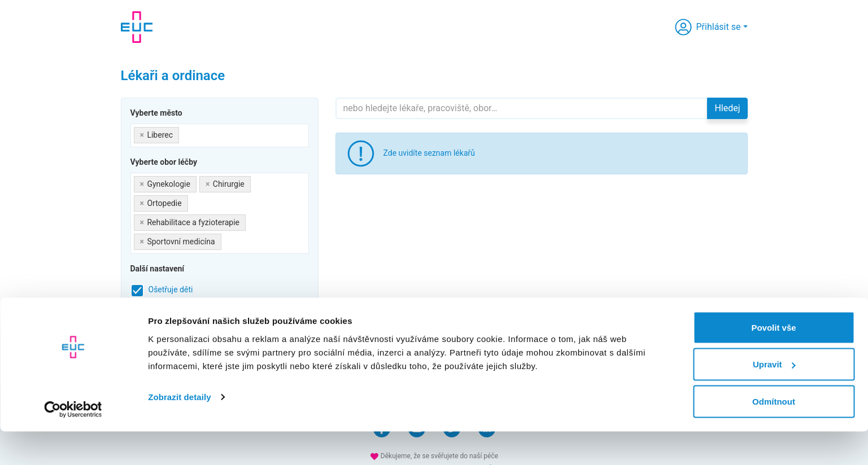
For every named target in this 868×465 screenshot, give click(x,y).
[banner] (137, 27)
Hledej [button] (727, 108)
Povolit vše (773, 361)
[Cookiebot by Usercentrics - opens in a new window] (73, 443)
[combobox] (220, 135)
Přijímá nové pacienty (186, 312)
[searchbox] (185, 133)
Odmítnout (774, 435)
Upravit (774, 398)
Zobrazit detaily (180, 430)
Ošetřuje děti (171, 289)
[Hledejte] (522, 108)
